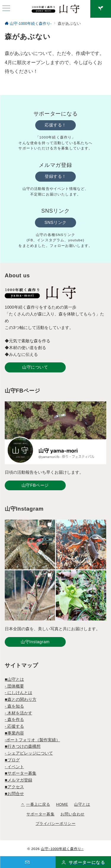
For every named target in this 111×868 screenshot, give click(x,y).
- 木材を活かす (18, 713)
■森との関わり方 (21, 699)
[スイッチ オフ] (101, 9)
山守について (35, 367)
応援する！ (55, 125)
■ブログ (12, 760)
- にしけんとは (18, 693)
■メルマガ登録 (18, 780)
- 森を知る (14, 706)
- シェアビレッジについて (29, 753)
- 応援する (14, 726)
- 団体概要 (14, 686)
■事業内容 (14, 733)
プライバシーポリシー (55, 824)
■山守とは (14, 679)
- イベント (14, 767)
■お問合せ (14, 794)
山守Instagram (35, 642)
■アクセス (14, 787)
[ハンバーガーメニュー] (6, 9)
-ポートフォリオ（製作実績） (32, 740)
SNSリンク (55, 222)
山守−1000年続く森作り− (62, 849)
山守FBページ (35, 485)
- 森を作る (14, 719)
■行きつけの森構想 (23, 746)
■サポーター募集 (21, 773)
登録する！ (55, 176)
